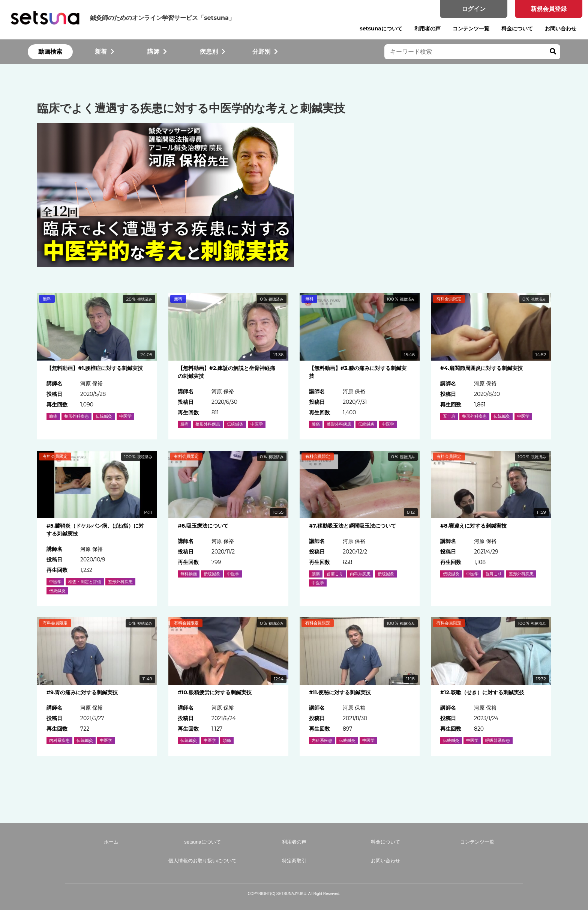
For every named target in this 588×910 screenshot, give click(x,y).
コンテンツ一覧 (471, 29)
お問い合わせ (561, 29)
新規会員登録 (549, 9)
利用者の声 (427, 29)
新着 (105, 52)
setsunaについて (381, 29)
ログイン (474, 9)
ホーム (111, 842)
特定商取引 (294, 861)
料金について (517, 29)
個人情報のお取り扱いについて (202, 861)
